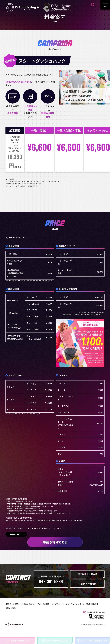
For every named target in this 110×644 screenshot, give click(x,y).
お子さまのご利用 (38, 612)
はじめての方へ (25, 612)
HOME (8, 612)
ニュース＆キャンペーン (67, 612)
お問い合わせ (95, 612)
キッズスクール (52, 612)
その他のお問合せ (87, 592)
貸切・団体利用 (83, 612)
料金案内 (15, 612)
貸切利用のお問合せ (87, 582)
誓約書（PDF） (16, 542)
